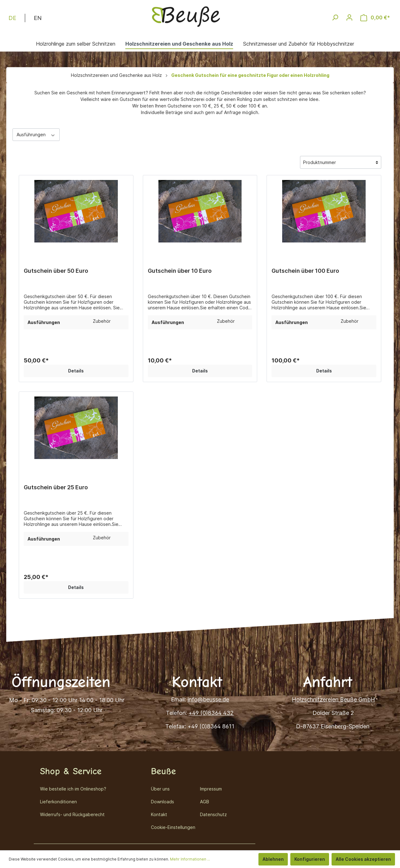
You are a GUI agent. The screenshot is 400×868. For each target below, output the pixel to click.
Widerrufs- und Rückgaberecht (72, 814)
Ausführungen (36, 134)
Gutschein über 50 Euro (56, 271)
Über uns (160, 789)
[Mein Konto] (349, 17)
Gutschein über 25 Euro (56, 487)
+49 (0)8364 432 (211, 713)
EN (38, 17)
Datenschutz (213, 814)
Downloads (162, 802)
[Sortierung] (341, 162)
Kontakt (159, 814)
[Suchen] (335, 17)
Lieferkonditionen (58, 802)
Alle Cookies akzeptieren (363, 859)
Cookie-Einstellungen (173, 827)
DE (12, 17)
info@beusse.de (208, 699)
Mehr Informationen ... (190, 859)
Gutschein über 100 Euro (305, 271)
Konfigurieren (310, 859)
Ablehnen (273, 859)
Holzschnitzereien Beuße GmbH (333, 699)
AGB (205, 802)
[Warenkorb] (375, 18)
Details (76, 371)
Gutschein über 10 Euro (180, 271)
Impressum (211, 789)
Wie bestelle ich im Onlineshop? (73, 789)
